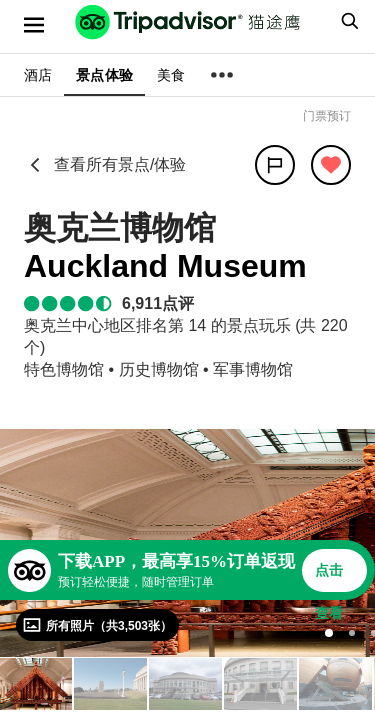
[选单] (34, 25)
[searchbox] (347, 21)
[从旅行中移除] (331, 165)
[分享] (275, 165)
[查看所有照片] (97, 625)
